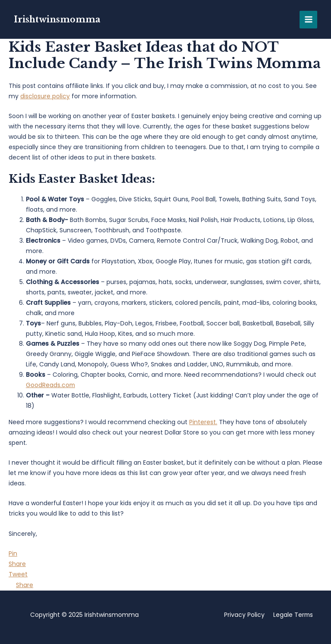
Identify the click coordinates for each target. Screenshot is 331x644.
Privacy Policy (244, 615)
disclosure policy (45, 96)
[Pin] (13, 553)
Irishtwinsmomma (58, 19)
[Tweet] (18, 574)
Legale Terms (293, 615)
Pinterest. (203, 422)
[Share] (17, 564)
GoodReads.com (51, 385)
